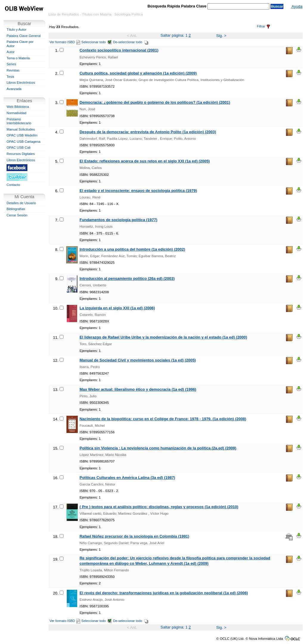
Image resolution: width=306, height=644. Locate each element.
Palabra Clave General (24, 36)
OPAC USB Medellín (22, 135)
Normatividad (17, 113)
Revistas (13, 70)
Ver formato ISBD (65, 42)
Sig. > (221, 36)
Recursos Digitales (21, 154)
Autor (11, 52)
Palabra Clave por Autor (20, 44)
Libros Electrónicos (21, 83)
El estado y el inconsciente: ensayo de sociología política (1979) (138, 191)
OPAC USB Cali (18, 148)
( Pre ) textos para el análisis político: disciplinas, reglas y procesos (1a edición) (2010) (159, 507)
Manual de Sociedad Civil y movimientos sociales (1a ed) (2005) (138, 360)
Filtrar (263, 26)
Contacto (13, 185)
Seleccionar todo (97, 42)
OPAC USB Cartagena (24, 142)
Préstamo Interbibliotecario (19, 121)
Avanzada (14, 89)
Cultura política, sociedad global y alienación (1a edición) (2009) (138, 73)
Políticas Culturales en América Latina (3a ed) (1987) (127, 478)
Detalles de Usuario (21, 203)
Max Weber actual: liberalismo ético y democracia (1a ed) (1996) (138, 389)
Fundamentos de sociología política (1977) (118, 220)
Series (11, 64)
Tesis (10, 77)
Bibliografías (16, 209)
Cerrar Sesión (17, 215)
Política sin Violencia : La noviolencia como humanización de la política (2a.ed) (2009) (158, 448)
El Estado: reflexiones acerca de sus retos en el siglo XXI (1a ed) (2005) (145, 161)
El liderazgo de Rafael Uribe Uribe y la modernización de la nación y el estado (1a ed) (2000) (163, 337)
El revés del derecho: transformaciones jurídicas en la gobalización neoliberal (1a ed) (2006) (164, 593)
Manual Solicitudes (21, 129)
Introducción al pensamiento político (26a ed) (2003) (127, 278)
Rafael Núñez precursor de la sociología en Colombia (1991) (134, 536)
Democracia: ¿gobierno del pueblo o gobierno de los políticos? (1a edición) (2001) (155, 102)
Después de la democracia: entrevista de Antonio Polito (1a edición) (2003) (148, 132)
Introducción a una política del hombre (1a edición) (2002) (132, 249)
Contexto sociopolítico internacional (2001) (119, 50)
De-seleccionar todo (131, 42)
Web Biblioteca (18, 107)
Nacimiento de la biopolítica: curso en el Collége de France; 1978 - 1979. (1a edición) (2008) (163, 419)
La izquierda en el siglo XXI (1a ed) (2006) (117, 308)
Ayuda (297, 6)
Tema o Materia (18, 58)
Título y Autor (17, 30)
